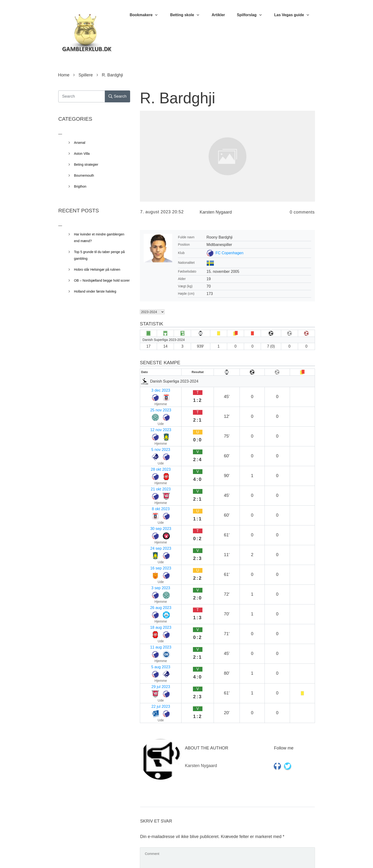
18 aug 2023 (153, 501)
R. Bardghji (178, 98)
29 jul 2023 (151, 529)
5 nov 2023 (151, 417)
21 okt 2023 (152, 436)
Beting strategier (86, 165)
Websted (148, 781)
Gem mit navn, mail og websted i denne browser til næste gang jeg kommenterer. (221, 821)
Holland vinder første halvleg (95, 291)
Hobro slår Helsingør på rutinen (97, 269)
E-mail (147, 750)
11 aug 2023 (153, 510)
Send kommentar (294, 842)
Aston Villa (82, 154)
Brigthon (80, 186)
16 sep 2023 (152, 473)
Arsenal (80, 143)
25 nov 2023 (152, 399)
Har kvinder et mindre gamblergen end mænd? (99, 238)
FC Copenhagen (229, 253)
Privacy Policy (213, 857)
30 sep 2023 (152, 454)
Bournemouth (84, 175)
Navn (146, 719)
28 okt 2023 (152, 427)
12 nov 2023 (152, 408)
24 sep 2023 (152, 464)
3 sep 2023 (151, 482)
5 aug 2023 (152, 519)
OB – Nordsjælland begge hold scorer (102, 280)
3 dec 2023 (151, 389)
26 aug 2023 (153, 491)
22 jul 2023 (151, 538)
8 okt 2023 (151, 445)
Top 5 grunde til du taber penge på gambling (99, 255)
